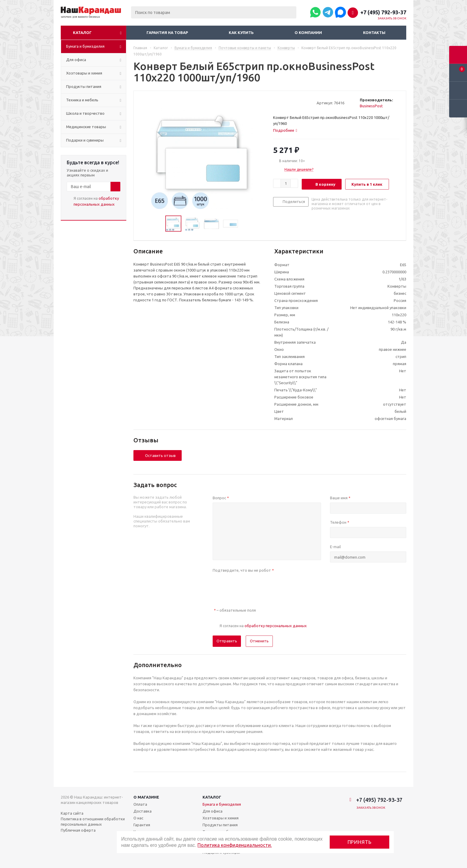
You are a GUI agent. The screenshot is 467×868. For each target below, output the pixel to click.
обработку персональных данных (276, 626)
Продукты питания (220, 825)
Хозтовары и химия (221, 818)
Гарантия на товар (167, 32)
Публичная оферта (78, 830)
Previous (158, 224)
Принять (360, 842)
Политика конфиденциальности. (235, 845)
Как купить (241, 32)
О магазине (146, 797)
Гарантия (142, 825)
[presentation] (258, 587)
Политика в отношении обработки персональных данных (93, 821)
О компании (308, 32)
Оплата (140, 804)
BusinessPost (371, 106)
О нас (138, 818)
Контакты (374, 32)
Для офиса (213, 811)
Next (245, 224)
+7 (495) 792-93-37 (383, 12)
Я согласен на (96, 201)
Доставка (143, 811)
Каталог (82, 32)
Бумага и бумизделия (222, 804)
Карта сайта (72, 813)
